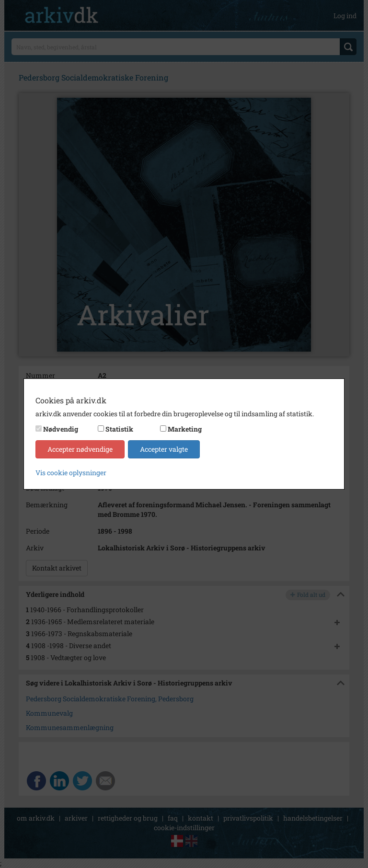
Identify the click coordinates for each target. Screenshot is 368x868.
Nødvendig (61, 429)
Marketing (185, 429)
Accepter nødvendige (80, 449)
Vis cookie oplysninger (71, 473)
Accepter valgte (164, 449)
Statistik (119, 429)
